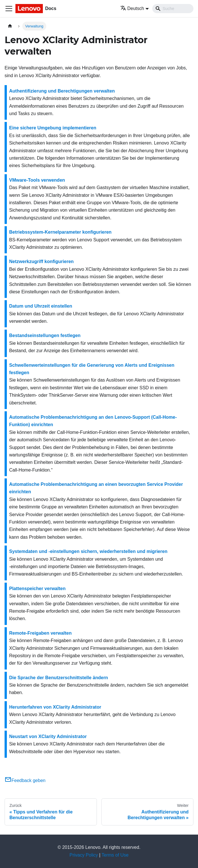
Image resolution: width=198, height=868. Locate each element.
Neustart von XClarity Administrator (48, 736)
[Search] (173, 9)
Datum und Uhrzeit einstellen (41, 306)
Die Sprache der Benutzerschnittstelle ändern (59, 678)
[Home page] (10, 26)
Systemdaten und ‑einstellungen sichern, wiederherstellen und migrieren (88, 551)
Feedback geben (25, 780)
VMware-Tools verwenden (37, 180)
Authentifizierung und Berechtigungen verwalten (62, 91)
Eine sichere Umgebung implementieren (53, 128)
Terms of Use (115, 855)
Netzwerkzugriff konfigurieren (41, 261)
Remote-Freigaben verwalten (40, 633)
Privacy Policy (84, 855)
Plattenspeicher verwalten (37, 589)
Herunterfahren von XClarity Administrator (55, 707)
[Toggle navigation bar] (9, 9)
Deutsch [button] (132, 8)
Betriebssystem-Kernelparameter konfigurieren (60, 232)
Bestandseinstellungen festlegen (45, 335)
